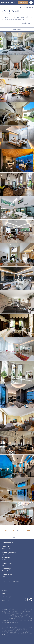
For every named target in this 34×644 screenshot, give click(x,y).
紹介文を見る (26, 23)
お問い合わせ (23, 2)
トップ (3, 537)
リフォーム (17, 559)
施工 (17, 564)
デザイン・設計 (17, 553)
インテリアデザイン (17, 570)
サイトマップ (5, 600)
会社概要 (4, 591)
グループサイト (17, 548)
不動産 (17, 575)
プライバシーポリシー (8, 597)
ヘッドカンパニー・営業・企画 (17, 581)
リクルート (5, 594)
